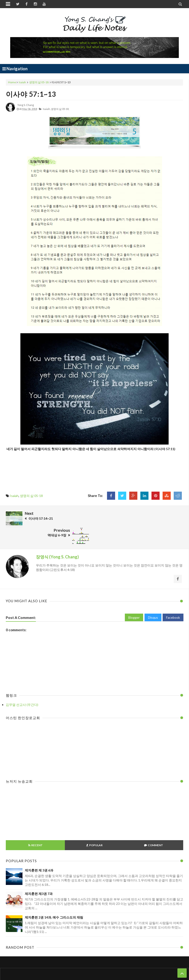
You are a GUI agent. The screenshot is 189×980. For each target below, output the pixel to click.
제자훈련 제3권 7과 (39, 877)
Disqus (153, 601)
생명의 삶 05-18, (60, 109)
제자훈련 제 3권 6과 (39, 853)
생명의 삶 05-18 (39, 82)
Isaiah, (47, 109)
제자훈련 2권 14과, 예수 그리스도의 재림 (54, 901)
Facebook (173, 601)
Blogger (134, 601)
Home (12, 82)
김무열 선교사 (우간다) (22, 688)
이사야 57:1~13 (31, 94)
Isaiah (22, 82)
